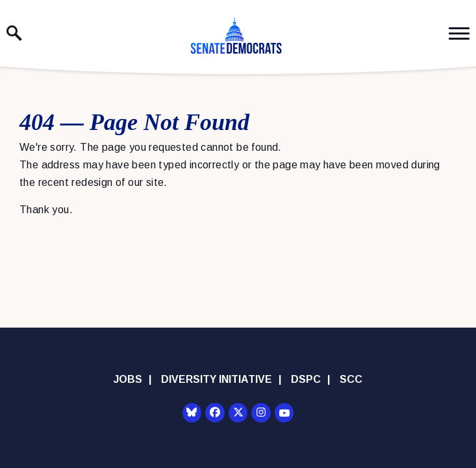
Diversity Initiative (217, 379)
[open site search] (14, 33)
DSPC (306, 379)
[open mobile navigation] (459, 33)
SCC (351, 379)
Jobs (128, 379)
